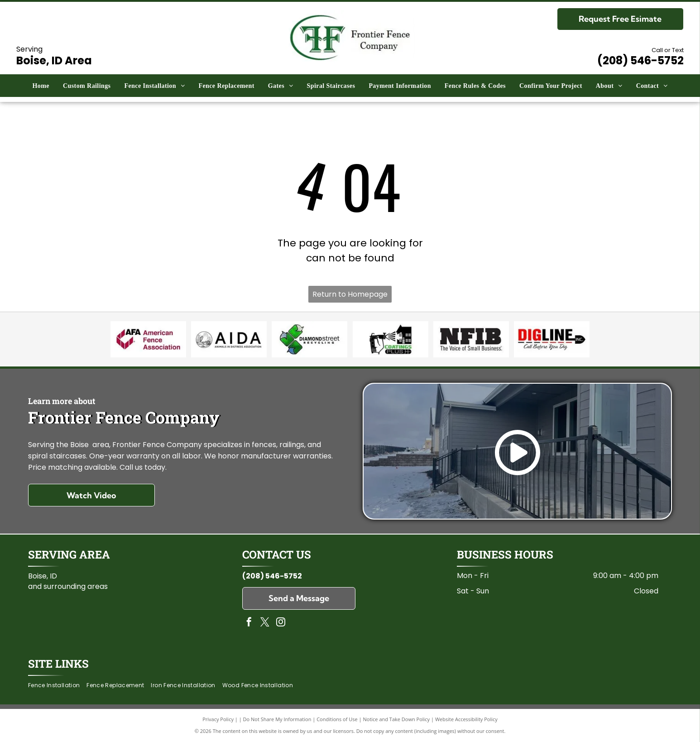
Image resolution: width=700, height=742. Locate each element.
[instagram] (281, 623)
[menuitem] (41, 86)
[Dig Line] (551, 339)
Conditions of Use (337, 719)
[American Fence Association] (148, 339)
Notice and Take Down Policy (397, 719)
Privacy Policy (218, 719)
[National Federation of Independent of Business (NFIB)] (471, 339)
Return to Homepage (350, 294)
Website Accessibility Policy (466, 719)
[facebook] (249, 623)
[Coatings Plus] (390, 339)
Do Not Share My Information (277, 719)
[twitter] (265, 623)
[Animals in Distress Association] (229, 339)
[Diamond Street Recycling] (310, 339)
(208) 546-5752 (272, 576)
